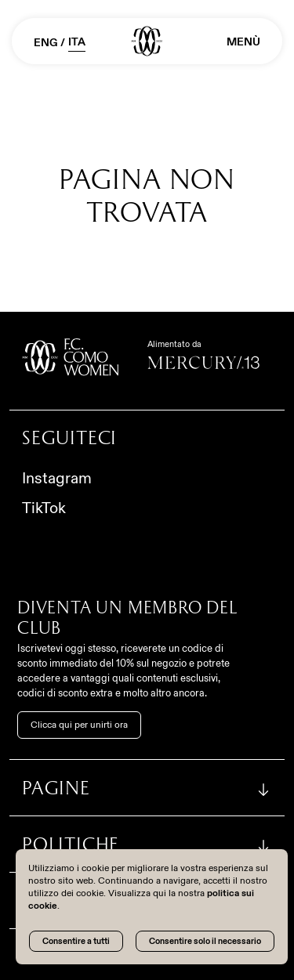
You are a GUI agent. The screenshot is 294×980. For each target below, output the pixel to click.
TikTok (44, 508)
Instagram (57, 478)
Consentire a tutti (76, 941)
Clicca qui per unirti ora (79, 725)
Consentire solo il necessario (205, 941)
